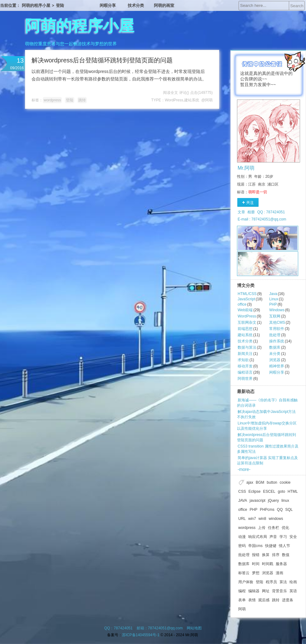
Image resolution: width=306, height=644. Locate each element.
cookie (285, 482)
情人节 (284, 546)
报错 (256, 555)
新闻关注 (245, 354)
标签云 (244, 573)
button (272, 482)
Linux (274, 299)
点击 (201, 93)
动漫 (242, 537)
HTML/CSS (247, 294)
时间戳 (268, 564)
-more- (244, 469)
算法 (283, 582)
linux (285, 501)
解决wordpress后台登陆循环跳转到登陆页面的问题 (102, 60)
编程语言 (245, 372)
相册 (251, 212)
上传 (262, 528)
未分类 (275, 354)
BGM (260, 482)
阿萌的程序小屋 (36, 5)
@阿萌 (207, 100)
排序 (276, 555)
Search (297, 6)
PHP (273, 304)
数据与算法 (247, 347)
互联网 (275, 316)
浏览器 (275, 360)
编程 (242, 591)
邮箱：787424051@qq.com (160, 628)
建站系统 (192, 100)
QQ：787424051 (118, 628)
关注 (248, 203)
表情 (252, 600)
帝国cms (255, 546)
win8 (262, 519)
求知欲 (243, 360)
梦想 (256, 573)
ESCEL (269, 491)
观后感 (264, 600)
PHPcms (267, 510)
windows (276, 519)
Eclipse (255, 491)
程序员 (271, 582)
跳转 (82, 100)
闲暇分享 (108, 5)
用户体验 (246, 582)
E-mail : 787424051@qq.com (262, 219)
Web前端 (245, 310)
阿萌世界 (245, 379)
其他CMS (277, 322)
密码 (242, 546)
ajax (250, 482)
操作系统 (277, 341)
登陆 (60, 5)
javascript (257, 501)
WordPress (174, 100)
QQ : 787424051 (271, 212)
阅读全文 (170, 93)
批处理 (275, 335)
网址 (266, 591)
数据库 (275, 347)
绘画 (293, 582)
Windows (277, 310)
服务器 (281, 564)
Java (273, 294)
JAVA (243, 501)
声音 (273, 537)
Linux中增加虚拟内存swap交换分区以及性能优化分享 (267, 426)
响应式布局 (258, 537)
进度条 (288, 600)
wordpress (52, 100)
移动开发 (245, 366)
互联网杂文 (247, 322)
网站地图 (194, 628)
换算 (266, 555)
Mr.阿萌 (246, 168)
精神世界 (277, 366)
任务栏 (274, 528)
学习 (283, 537)
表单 (242, 600)
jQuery (273, 501)
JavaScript (246, 299)
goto (281, 491)
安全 (293, 537)
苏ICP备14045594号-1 (141, 635)
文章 (241, 212)
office (242, 304)
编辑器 (254, 591)
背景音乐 (279, 591)
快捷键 (271, 546)
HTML (293, 491)
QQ (280, 510)
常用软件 (277, 329)
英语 (293, 591)
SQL (289, 510)
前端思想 (245, 329)
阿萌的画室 (164, 5)
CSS (242, 491)
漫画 (279, 573)
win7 (252, 519)
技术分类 (136, 5)
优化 (285, 528)
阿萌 (242, 609)
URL (242, 519)
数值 (286, 555)
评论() (184, 93)
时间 (256, 564)
